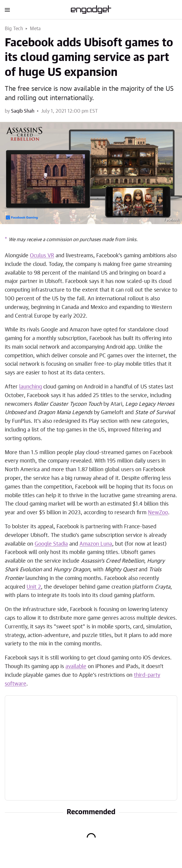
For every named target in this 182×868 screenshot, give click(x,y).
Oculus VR (42, 256)
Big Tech (14, 29)
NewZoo (158, 513)
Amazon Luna (96, 544)
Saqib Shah (23, 111)
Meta (35, 29)
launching (30, 387)
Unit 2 (34, 587)
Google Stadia (51, 544)
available (76, 667)
